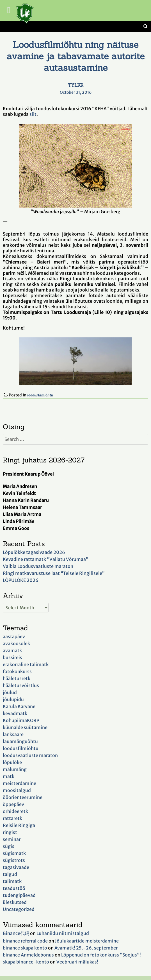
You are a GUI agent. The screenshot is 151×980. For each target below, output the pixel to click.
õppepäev (13, 804)
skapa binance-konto (26, 962)
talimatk (12, 881)
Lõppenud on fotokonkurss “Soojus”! (101, 955)
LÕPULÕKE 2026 (21, 580)
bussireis (12, 657)
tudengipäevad (19, 895)
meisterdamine (20, 783)
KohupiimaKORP (21, 720)
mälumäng (15, 769)
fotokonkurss (17, 671)
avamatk (12, 650)
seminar (12, 839)
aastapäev (14, 636)
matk (9, 776)
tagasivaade (16, 867)
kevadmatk (15, 713)
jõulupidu (13, 699)
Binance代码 (16, 933)
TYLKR (76, 85)
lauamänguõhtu (20, 741)
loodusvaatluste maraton (30, 755)
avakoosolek (16, 643)
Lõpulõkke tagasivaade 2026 (34, 552)
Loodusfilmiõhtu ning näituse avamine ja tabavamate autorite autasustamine (76, 56)
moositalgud (17, 790)
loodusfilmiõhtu (40, 395)
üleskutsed (15, 902)
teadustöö (14, 888)
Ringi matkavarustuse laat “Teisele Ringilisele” (54, 573)
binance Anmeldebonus (28, 955)
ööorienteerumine (23, 797)
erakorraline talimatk (26, 664)
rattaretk (12, 818)
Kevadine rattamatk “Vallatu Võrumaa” (46, 559)
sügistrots (14, 860)
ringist (10, 832)
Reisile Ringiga (19, 825)
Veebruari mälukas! (77, 962)
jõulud (10, 692)
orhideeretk (15, 811)
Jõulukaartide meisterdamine (87, 941)
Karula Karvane (19, 706)
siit (33, 114)
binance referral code (25, 941)
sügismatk (14, 853)
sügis (9, 846)
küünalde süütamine (25, 727)
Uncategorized (19, 909)
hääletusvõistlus (21, 685)
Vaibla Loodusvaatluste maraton (38, 566)
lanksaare (13, 734)
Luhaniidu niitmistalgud (63, 933)
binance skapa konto (25, 948)
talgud (10, 874)
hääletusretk (17, 678)
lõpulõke (12, 762)
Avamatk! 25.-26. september (86, 948)
